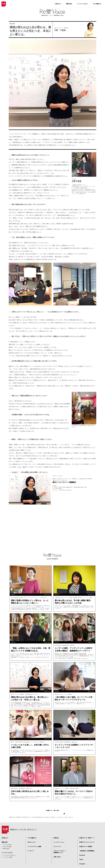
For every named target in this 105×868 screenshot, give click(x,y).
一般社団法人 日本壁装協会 (87, 847)
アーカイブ (31, 847)
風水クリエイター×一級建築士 (64, 482)
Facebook (82, 852)
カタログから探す (7, 843)
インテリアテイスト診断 (34, 843)
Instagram (82, 860)
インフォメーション (59, 839)
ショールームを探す (8, 854)
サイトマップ (57, 843)
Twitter (81, 856)
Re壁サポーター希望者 (86, 843)
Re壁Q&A (56, 834)
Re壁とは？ (58, 4)
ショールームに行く (82, 4)
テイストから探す (7, 841)
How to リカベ (32, 839)
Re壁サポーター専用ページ (87, 834)
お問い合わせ (57, 854)
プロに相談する (97, 4)
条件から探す (6, 845)
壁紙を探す (69, 4)
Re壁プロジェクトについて (87, 839)
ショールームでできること (9, 852)
